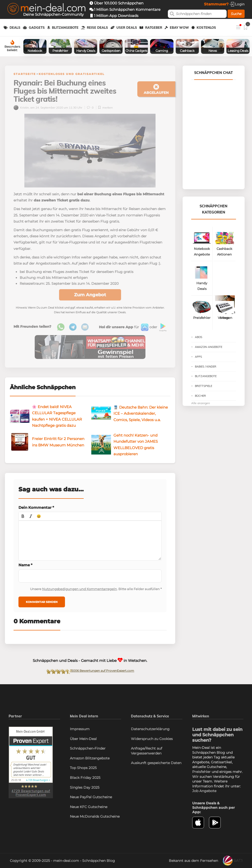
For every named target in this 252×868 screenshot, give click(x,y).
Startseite (25, 74)
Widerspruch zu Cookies (152, 739)
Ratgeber (154, 28)
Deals (15, 28)
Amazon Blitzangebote (90, 758)
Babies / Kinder (206, 367)
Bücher (200, 396)
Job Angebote (204, 791)
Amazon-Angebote (209, 347)
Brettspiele (204, 386)
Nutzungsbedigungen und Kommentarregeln (79, 589)
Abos (199, 337)
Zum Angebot (90, 295)
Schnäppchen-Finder (88, 748)
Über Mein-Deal (83, 739)
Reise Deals (97, 28)
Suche (236, 14)
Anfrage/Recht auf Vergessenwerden (147, 751)
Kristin (21, 107)
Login (237, 4)
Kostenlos (206, 28)
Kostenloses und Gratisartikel (72, 74)
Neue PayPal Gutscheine (91, 797)
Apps (198, 357)
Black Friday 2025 (85, 778)
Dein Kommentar (36, 507)
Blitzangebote (65, 28)
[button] (23, 516)
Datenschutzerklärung (150, 729)
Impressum (80, 729)
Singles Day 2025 (85, 787)
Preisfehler (201, 772)
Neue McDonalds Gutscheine (95, 816)
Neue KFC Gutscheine (89, 807)
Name (25, 565)
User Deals (127, 28)
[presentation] (23, 516)
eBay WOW (179, 28)
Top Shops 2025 (83, 768)
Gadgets (37, 28)
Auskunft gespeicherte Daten (156, 763)
